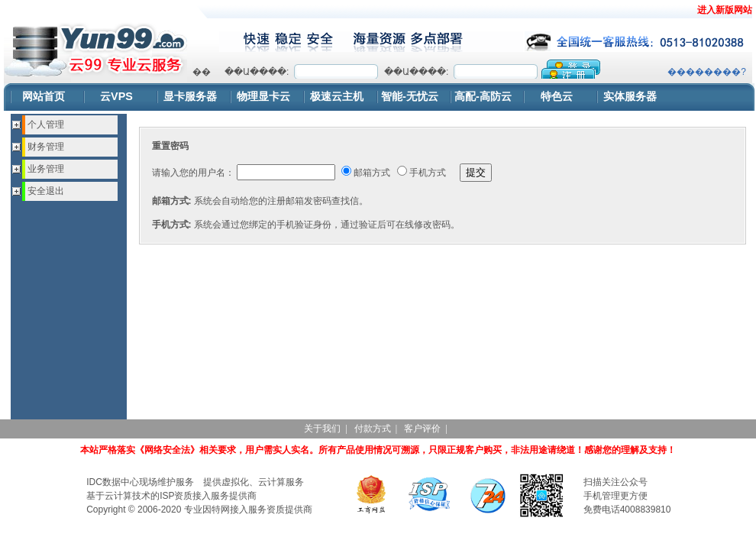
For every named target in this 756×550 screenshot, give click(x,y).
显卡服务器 (190, 96)
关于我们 (322, 429)
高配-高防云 (483, 96)
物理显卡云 (263, 96)
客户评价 (422, 429)
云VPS (116, 96)
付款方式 (373, 429)
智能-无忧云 (410, 96)
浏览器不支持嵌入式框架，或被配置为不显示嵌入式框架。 (469, 69)
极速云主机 (337, 96)
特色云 (557, 96)
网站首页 (44, 96)
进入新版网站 (725, 10)
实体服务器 (630, 96)
